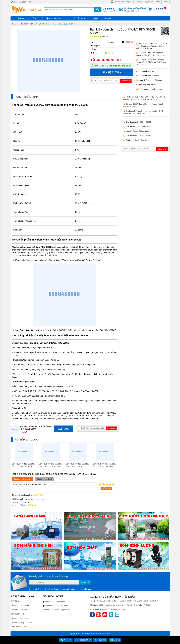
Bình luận (104, 37)
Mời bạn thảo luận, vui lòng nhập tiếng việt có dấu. (54, 487)
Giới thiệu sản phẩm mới (101, 18)
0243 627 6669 (157, 85)
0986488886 (60, 602)
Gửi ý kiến (107, 488)
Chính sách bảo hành (19, 618)
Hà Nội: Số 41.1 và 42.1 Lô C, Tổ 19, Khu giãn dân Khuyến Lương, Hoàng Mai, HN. (152, 46)
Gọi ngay (66, 640)
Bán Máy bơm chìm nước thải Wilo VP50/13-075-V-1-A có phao (51, 467)
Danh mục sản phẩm (27, 18)
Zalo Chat (101, 640)
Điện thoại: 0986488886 (21, 2)
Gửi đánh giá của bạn (22, 479)
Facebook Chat (83, 640)
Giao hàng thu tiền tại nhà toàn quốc (113, 66)
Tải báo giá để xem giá (106, 60)
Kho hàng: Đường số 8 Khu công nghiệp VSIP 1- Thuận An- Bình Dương (151, 62)
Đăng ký (85, 582)
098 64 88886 (154, 71)
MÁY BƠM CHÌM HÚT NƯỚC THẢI (34, 24)
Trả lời (15, 505)
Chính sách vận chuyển (20, 609)
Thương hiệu (71, 18)
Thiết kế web (89, 634)
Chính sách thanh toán (20, 605)
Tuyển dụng (149, 2)
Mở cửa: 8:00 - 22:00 (135, 9)
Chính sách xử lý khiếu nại (21, 623)
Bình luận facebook (45, 479)
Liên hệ (165, 2)
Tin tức (84, 18)
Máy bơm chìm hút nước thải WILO (61, 24)
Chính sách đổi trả (18, 614)
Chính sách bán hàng (121, 2)
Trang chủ (16, 24)
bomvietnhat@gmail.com (153, 89)
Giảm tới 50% (109, 10)
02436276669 (63, 606)
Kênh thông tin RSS (19, 627)
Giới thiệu (138, 2)
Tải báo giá (127, 42)
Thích (22, 505)
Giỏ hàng (159, 9)
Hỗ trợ (158, 2)
